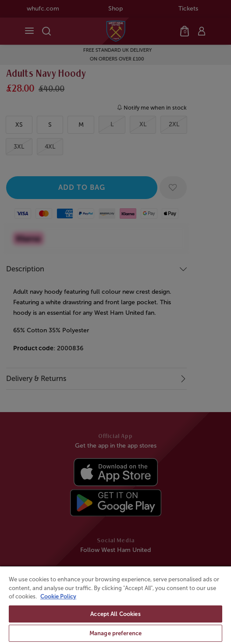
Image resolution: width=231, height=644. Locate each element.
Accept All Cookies (115, 614)
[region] (115, 605)
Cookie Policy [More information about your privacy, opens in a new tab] (58, 596)
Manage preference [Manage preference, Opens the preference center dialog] (115, 633)
